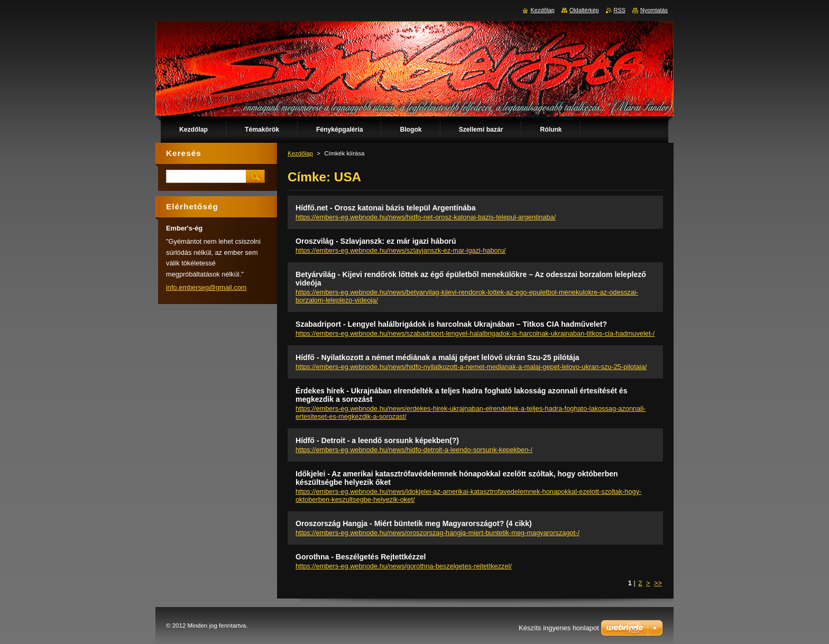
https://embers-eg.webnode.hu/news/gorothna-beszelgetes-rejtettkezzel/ (404, 566)
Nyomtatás (654, 10)
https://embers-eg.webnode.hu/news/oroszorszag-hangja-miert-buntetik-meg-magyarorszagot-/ (437, 533)
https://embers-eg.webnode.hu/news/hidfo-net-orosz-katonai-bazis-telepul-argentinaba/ (426, 217)
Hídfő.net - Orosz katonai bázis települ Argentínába (386, 208)
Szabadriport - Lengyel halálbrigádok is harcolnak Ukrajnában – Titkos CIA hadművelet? (451, 324)
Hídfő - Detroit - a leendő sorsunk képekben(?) (377, 440)
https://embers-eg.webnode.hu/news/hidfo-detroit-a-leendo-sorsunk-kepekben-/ (414, 450)
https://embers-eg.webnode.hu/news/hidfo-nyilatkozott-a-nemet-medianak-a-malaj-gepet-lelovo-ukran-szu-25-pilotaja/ (471, 367)
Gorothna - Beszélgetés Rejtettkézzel (361, 557)
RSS (620, 10)
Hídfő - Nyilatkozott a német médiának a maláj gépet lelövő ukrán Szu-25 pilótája (437, 357)
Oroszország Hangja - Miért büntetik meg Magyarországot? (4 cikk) (414, 523)
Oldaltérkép (584, 10)
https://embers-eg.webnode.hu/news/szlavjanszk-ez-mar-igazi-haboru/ (401, 250)
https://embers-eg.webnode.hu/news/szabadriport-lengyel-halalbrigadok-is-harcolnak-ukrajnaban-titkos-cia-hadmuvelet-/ (475, 333)
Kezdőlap (300, 153)
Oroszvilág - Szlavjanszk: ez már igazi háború (376, 241)
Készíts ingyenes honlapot (559, 628)
